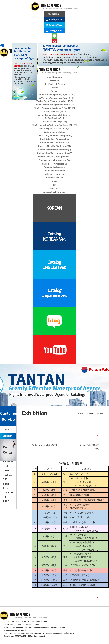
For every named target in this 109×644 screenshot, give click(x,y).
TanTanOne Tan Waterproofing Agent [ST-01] (54, 95)
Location (55, 88)
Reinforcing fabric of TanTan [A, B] (54, 129)
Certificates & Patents (54, 84)
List (97, 436)
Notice (6, 429)
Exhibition (8, 436)
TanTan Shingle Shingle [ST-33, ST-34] (54, 115)
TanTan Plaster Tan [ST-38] (54, 122)
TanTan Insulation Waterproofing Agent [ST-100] (54, 125)
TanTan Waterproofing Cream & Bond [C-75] (54, 108)
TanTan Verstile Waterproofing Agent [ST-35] (54, 98)
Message (54, 81)
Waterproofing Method (54, 132)
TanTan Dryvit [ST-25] (54, 118)
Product (54, 91)
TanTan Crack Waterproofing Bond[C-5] (54, 101)
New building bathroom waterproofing (55, 135)
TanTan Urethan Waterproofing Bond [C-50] (54, 105)
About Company (55, 77)
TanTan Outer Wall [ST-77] (54, 112)
